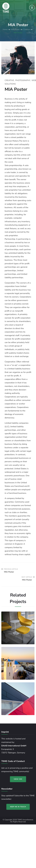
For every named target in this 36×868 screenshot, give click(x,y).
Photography (23, 80)
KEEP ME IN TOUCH (18, 807)
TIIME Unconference (25, 820)
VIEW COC (18, 779)
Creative (9, 80)
